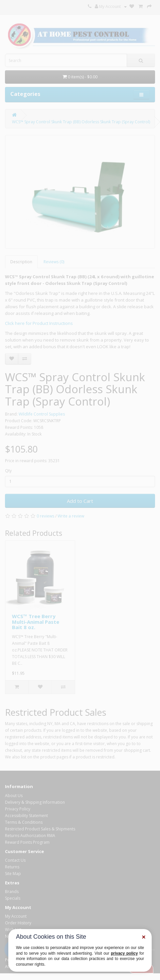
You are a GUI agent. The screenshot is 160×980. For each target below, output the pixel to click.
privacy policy (124, 953)
